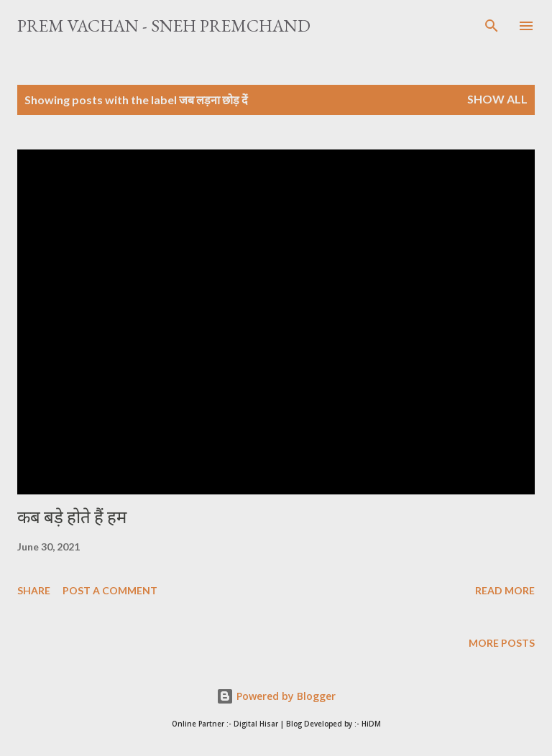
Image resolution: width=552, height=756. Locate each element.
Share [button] (34, 590)
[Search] (492, 26)
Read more (505, 590)
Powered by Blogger (276, 696)
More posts (502, 643)
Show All (497, 99)
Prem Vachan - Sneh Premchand (164, 26)
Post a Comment (110, 590)
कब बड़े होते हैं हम (72, 517)
